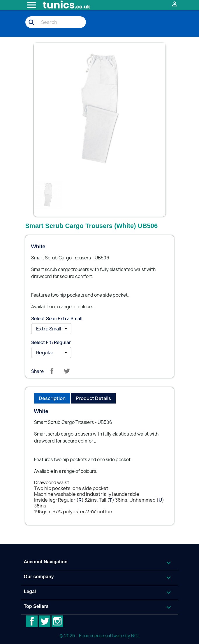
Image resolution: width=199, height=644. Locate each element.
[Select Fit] (51, 353)
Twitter (45, 621)
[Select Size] (51, 329)
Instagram (57, 621)
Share (52, 371)
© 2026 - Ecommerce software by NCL (100, 636)
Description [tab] (52, 398)
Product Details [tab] (93, 398)
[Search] (56, 22)
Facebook (32, 621)
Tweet (67, 371)
